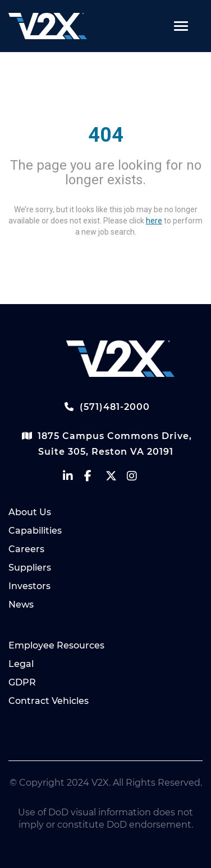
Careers (26, 549)
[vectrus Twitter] (116, 479)
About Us (30, 512)
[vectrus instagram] (137, 479)
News (21, 605)
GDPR (22, 682)
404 (106, 135)
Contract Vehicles (49, 701)
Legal (21, 664)
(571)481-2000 (105, 407)
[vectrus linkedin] (74, 479)
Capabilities (35, 531)
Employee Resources (56, 645)
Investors (29, 586)
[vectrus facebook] (95, 479)
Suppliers (30, 568)
